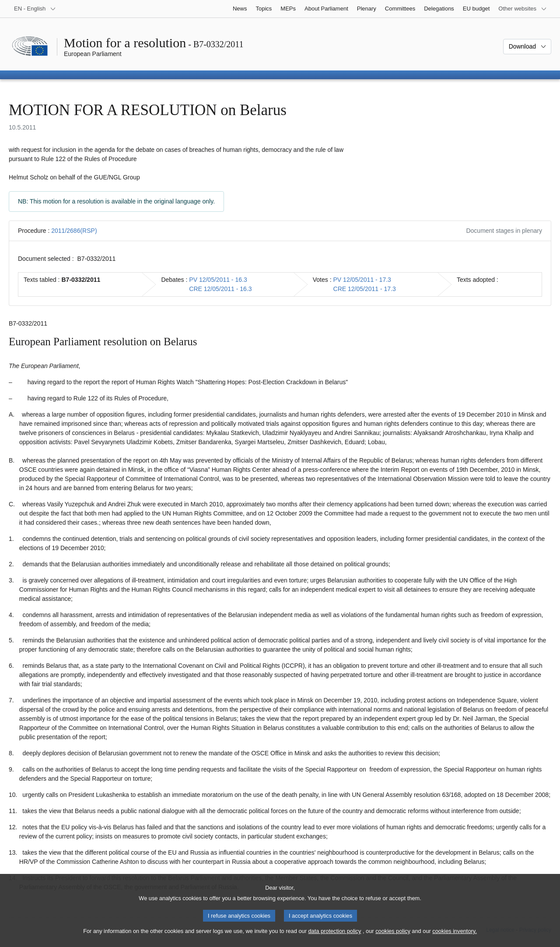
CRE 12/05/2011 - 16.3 (220, 289)
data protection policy (334, 938)
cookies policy (393, 938)
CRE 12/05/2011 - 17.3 (365, 289)
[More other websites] (523, 9)
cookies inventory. (454, 938)
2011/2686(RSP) (74, 231)
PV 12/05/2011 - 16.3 (218, 280)
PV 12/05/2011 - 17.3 (362, 280)
